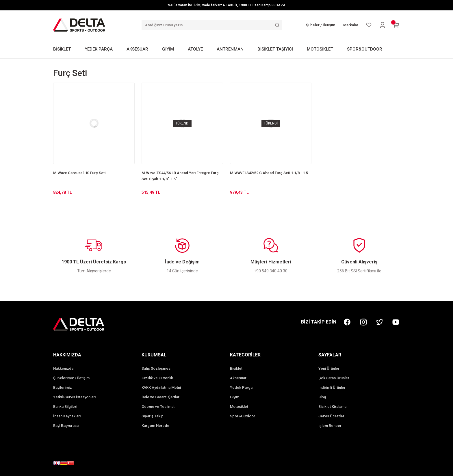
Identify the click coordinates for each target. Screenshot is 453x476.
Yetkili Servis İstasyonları (74, 397)
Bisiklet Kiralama (332, 407)
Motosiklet (239, 407)
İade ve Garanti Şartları (161, 397)
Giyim (235, 397)
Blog (322, 397)
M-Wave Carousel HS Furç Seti (79, 173)
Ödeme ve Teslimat (158, 407)
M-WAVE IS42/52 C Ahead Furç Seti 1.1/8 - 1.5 (269, 173)
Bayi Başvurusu (66, 426)
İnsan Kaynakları (67, 416)
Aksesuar (238, 378)
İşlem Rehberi (330, 426)
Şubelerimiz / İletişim (71, 378)
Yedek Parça (241, 387)
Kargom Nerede (155, 426)
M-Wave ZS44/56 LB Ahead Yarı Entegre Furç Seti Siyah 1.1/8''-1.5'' (180, 176)
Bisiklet (236, 368)
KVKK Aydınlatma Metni (161, 387)
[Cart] (396, 25)
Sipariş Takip (153, 416)
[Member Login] (383, 25)
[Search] (212, 25)
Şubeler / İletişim (321, 25)
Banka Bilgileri (65, 407)
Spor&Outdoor (243, 416)
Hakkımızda (63, 368)
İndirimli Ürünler (332, 387)
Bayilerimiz (63, 387)
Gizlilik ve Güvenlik (157, 378)
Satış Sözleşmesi (156, 368)
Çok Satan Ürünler (334, 378)
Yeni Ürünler (329, 368)
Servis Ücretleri (332, 416)
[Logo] (79, 25)
